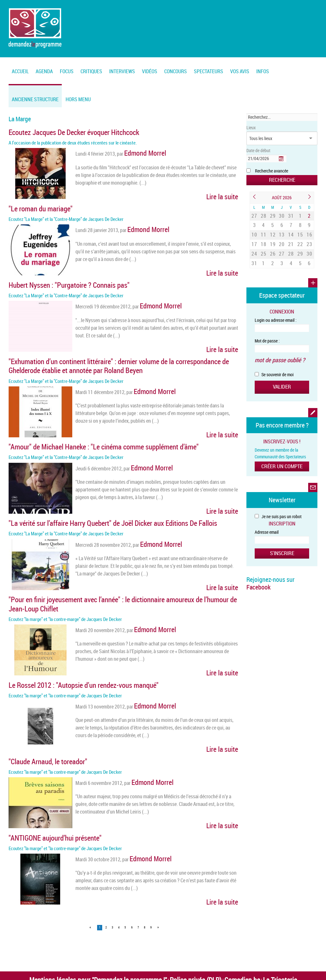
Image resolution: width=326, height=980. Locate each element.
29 (273, 214)
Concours (176, 71)
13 (282, 228)
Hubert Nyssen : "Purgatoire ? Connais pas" (53, 275)
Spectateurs (209, 71)
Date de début (258, 150)
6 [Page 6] (132, 871)
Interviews (122, 71)
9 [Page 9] (151, 871)
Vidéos (150, 71)
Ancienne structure (35, 99)
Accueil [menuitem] (20, 71)
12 (273, 228)
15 (300, 228)
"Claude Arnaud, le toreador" (38, 713)
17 (254, 236)
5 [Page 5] (125, 871)
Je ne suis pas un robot (278, 498)
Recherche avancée (272, 171)
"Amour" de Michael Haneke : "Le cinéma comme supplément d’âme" (81, 426)
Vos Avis (240, 71)
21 (291, 236)
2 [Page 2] (106, 871)
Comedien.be (221, 922)
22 (300, 236)
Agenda (44, 71)
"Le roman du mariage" (32, 203)
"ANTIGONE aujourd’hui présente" (43, 785)
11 (264, 228)
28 (264, 214)
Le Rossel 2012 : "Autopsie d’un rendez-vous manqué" (64, 642)
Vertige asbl (215, 930)
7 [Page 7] (138, 871)
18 (264, 236)
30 (282, 214)
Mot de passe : (267, 327)
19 (273, 236)
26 (273, 243)
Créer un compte (282, 448)
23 (309, 236)
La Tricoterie (249, 922)
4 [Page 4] (119, 871)
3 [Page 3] (112, 871)
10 (254, 228)
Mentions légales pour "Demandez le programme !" (115, 922)
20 (282, 236)
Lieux (251, 127)
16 (309, 228)
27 (254, 214)
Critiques (91, 71)
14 (291, 228)
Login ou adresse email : (276, 306)
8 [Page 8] (145, 871)
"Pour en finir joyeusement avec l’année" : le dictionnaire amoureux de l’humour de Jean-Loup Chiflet (114, 570)
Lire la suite (227, 190)
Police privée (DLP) (186, 922)
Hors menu (78, 99)
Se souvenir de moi (274, 359)
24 (254, 243)
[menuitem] (44, 68)
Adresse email (267, 513)
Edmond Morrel (139, 150)
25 (264, 243)
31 (291, 214)
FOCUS (67, 71)
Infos (263, 71)
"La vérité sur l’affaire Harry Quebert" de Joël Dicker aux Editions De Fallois (87, 498)
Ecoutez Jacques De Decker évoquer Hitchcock (58, 131)
